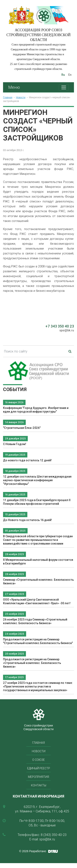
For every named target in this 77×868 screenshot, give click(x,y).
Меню (14, 87)
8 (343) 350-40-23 (54, 835)
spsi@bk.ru (67, 330)
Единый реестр (39, 768)
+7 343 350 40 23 (60, 326)
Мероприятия (38, 777)
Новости (21, 97)
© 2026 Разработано (33, 851)
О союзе (38, 760)
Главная (8, 97)
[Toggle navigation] (64, 87)
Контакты (39, 785)
